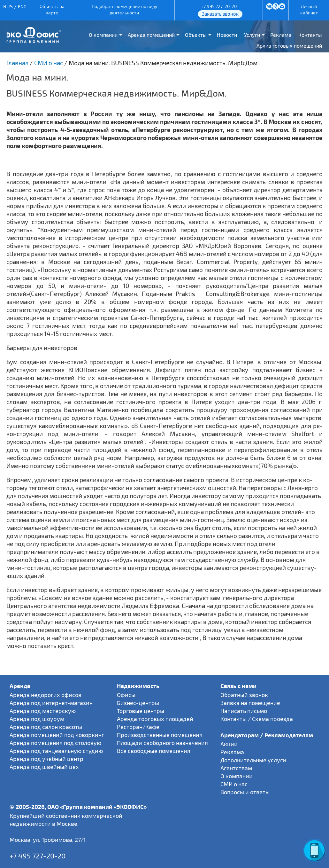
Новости (227, 35)
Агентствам (236, 768)
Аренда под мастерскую (43, 711)
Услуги (252, 35)
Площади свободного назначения (162, 743)
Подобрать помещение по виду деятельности (124, 9)
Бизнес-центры (138, 703)
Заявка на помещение (250, 703)
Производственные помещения (160, 735)
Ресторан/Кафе (138, 727)
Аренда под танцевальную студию (56, 751)
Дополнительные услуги (253, 760)
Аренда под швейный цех (44, 767)
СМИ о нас (234, 784)
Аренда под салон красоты (46, 727)
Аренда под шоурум (37, 719)
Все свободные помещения (154, 751)
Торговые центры (141, 711)
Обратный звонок (244, 695)
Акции (229, 744)
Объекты (196, 35)
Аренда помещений (151, 35)
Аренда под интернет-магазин (51, 703)
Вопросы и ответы (245, 792)
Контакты (310, 35)
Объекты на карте (52, 9)
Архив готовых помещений (289, 46)
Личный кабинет (309, 9)
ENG (22, 7)
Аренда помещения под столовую (55, 743)
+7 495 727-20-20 (219, 6)
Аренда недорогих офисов (46, 695)
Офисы (126, 695)
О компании (103, 35)
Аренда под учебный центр (46, 759)
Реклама (281, 35)
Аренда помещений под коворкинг (57, 735)
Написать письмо (244, 711)
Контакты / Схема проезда (257, 719)
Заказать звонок (220, 14)
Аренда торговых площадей (155, 719)
